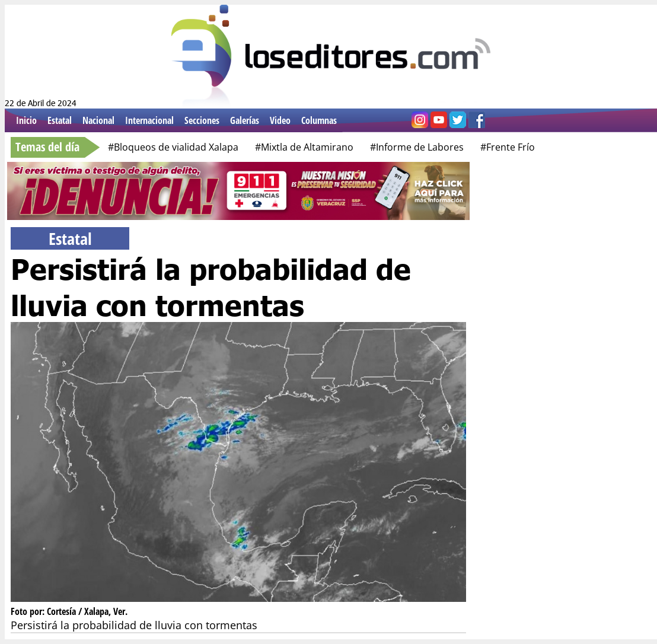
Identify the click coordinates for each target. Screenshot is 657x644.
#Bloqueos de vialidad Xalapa (173, 147)
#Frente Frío (508, 147)
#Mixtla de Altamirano (304, 147)
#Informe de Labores (417, 147)
